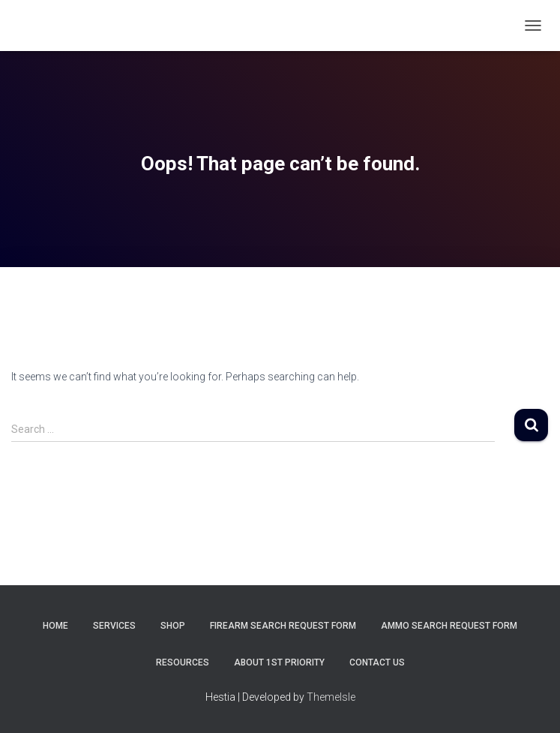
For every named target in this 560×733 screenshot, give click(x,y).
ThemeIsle (331, 697)
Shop (173, 626)
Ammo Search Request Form (449, 626)
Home (55, 626)
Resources (183, 662)
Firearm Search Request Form (283, 626)
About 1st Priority (279, 662)
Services (114, 626)
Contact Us (377, 662)
